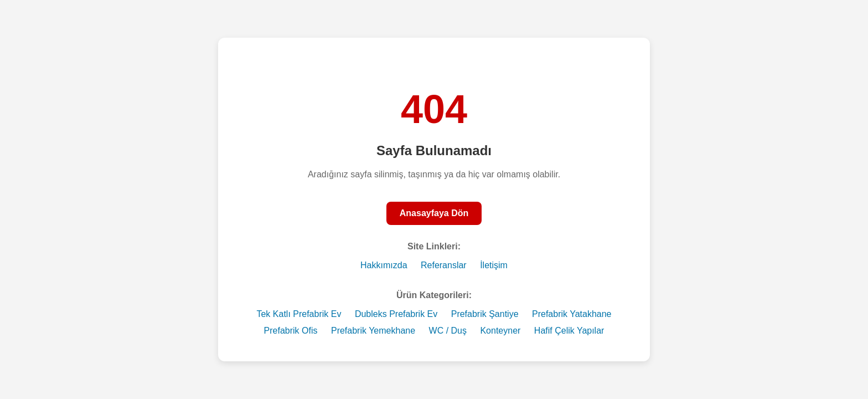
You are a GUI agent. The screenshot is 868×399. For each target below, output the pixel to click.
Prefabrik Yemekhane (373, 331)
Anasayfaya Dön (434, 213)
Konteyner (500, 331)
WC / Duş (448, 331)
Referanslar (444, 265)
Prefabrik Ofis (291, 331)
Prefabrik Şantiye (485, 314)
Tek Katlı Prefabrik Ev (299, 314)
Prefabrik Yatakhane (572, 314)
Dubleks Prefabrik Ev (396, 314)
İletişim (494, 265)
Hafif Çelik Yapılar (569, 331)
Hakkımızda (384, 265)
